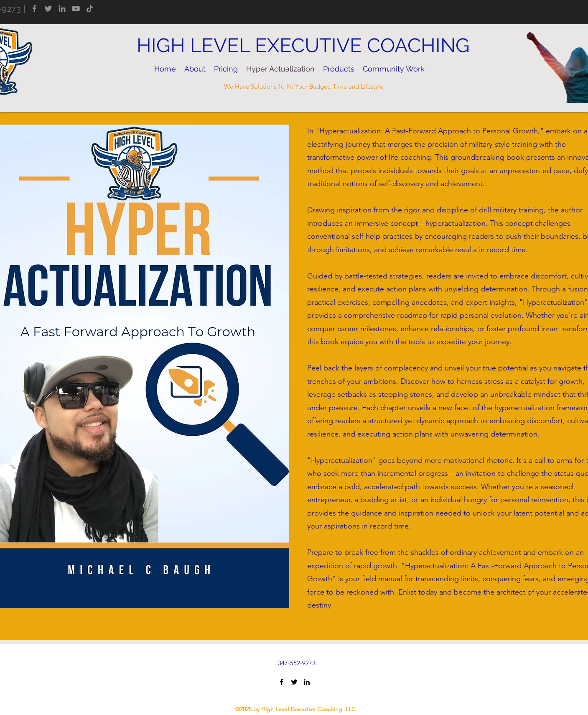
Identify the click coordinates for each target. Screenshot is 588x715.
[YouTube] (76, 9)
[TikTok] (90, 9)
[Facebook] (34, 9)
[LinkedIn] (62, 9)
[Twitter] (48, 9)
